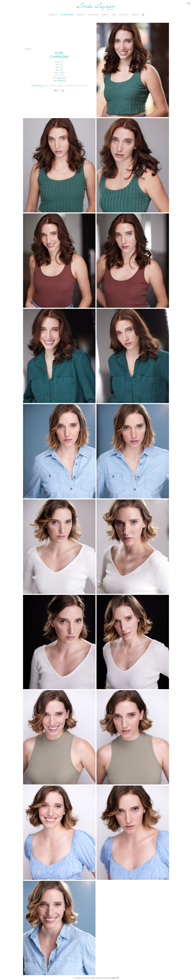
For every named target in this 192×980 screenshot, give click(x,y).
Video (60, 86)
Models (53, 15)
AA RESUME (70, 86)
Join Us (105, 15)
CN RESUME (82, 86)
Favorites (93, 15)
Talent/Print (67, 15)
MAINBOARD (115, 978)
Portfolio (37, 86)
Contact (124, 15)
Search (81, 15)
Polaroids (50, 86)
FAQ (114, 15)
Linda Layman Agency (96, 7)
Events (136, 15)
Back (28, 49)
